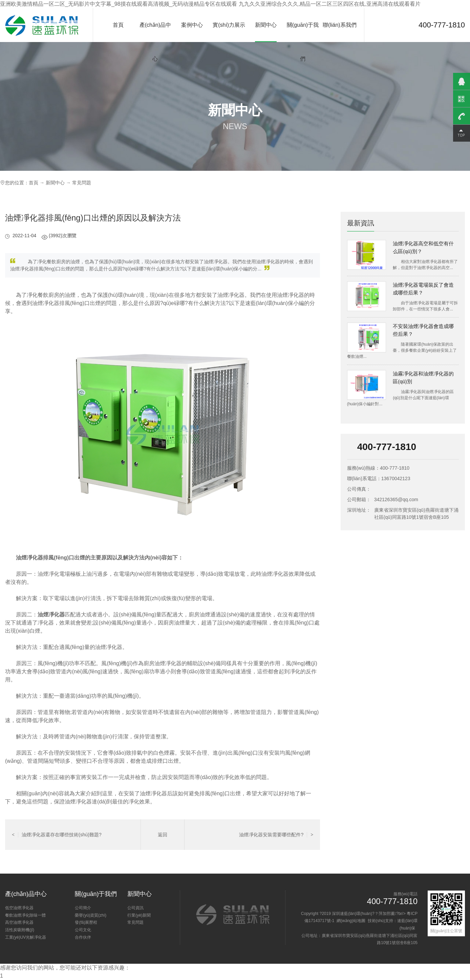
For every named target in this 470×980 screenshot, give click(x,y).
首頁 (118, 25)
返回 (163, 835)
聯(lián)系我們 (340, 25)
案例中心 (192, 25)
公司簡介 (83, 908)
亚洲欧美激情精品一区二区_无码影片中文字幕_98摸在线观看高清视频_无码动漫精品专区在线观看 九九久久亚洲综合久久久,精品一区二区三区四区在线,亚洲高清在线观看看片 (210, 4)
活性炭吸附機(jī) (20, 930)
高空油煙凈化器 (19, 922)
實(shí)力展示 (229, 25)
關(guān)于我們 (303, 42)
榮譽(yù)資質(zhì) (91, 915)
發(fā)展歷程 (86, 922)
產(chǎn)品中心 (155, 42)
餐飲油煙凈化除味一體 (25, 915)
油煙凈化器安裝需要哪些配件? (276, 835)
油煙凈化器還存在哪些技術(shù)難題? (57, 835)
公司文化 (83, 930)
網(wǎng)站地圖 (351, 921)
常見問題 (82, 183)
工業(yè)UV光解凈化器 (26, 937)
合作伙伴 (83, 937)
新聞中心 (266, 25)
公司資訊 (135, 908)
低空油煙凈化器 (19, 908)
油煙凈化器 (51, 615)
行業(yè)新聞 (139, 915)
